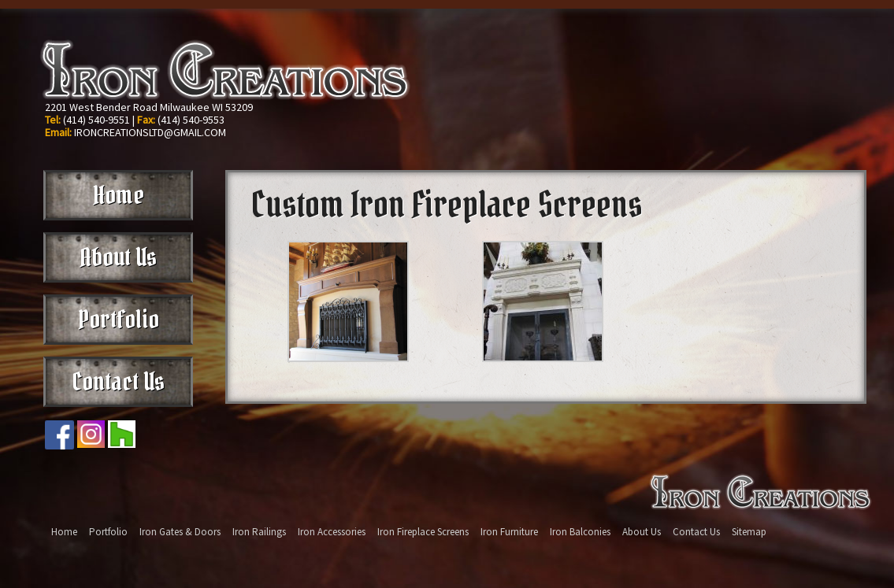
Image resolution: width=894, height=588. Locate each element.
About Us (118, 257)
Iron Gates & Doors (180, 532)
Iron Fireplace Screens (423, 532)
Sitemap (749, 532)
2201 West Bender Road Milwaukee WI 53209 (149, 107)
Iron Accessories (332, 532)
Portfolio (119, 320)
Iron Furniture (509, 532)
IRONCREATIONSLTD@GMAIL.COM (150, 132)
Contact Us (118, 382)
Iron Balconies (580, 532)
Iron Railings (259, 532)
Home (119, 195)
